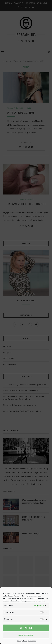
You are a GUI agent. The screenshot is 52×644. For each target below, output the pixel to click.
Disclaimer (32, 641)
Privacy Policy (22, 641)
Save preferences (26, 635)
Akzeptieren (26, 628)
